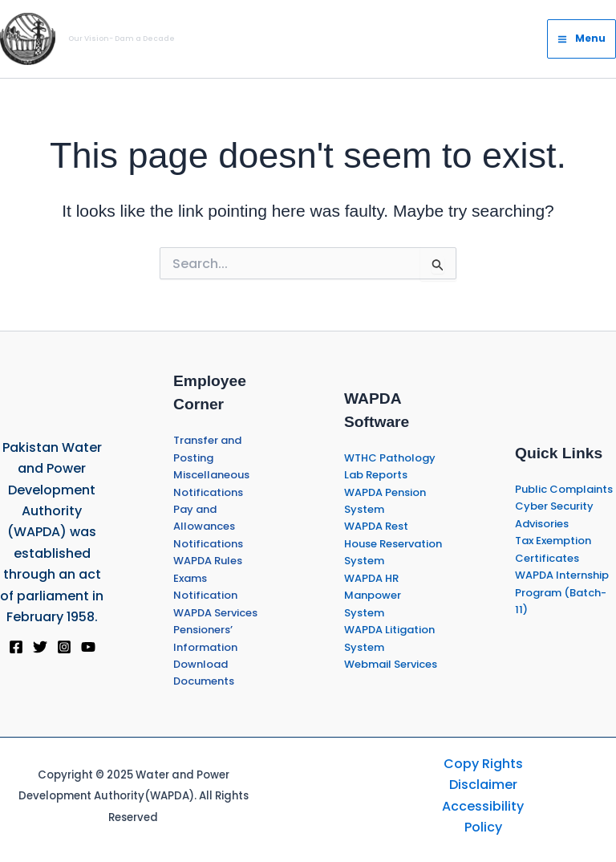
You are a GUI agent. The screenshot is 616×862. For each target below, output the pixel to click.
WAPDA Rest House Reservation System (393, 543)
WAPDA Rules (208, 561)
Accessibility (483, 806)
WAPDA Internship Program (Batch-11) (562, 592)
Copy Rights (483, 764)
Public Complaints (564, 489)
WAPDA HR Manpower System (373, 596)
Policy (483, 827)
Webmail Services (391, 664)
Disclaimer (483, 785)
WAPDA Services (215, 613)
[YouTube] (88, 647)
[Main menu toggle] (582, 39)
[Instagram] (64, 647)
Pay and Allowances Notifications (208, 527)
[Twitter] (40, 647)
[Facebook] (16, 647)
